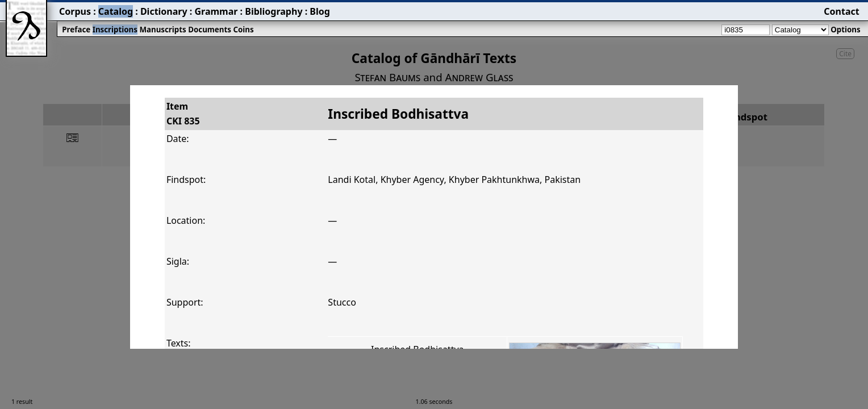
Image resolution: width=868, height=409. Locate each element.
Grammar (216, 11)
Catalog (116, 11)
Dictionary (164, 11)
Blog (320, 11)
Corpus (75, 11)
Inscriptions (115, 30)
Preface (76, 30)
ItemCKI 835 (183, 114)
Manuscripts (162, 30)
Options (845, 30)
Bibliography (274, 11)
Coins (243, 30)
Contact (841, 11)
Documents (210, 30)
